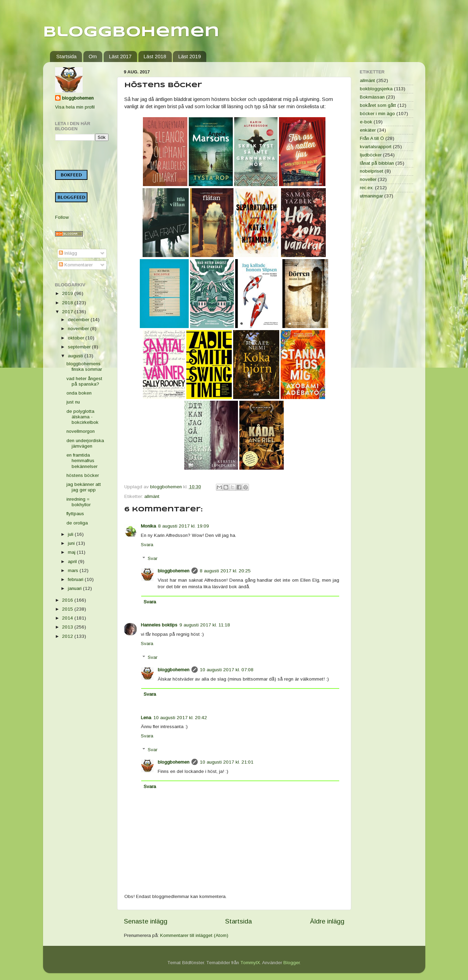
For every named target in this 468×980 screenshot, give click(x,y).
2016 (68, 600)
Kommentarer (76, 265)
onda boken (79, 393)
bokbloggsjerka (376, 89)
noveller (368, 179)
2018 (68, 303)
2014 (68, 618)
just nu (73, 402)
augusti (76, 356)
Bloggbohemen (131, 32)
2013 (68, 627)
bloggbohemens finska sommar (84, 366)
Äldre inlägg (327, 921)
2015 (68, 609)
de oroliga (77, 523)
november (79, 329)
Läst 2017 (120, 56)
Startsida (66, 56)
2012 (68, 636)
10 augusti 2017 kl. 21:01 (227, 762)
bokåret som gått (378, 105)
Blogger (292, 963)
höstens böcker (83, 475)
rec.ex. (367, 188)
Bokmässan (372, 97)
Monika (148, 526)
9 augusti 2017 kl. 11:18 (205, 625)
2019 (68, 293)
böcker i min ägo (377, 114)
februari (76, 579)
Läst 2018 (155, 56)
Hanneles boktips (159, 625)
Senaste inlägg (146, 921)
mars (74, 570)
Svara (147, 545)
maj (72, 552)
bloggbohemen (174, 571)
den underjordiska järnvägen (85, 443)
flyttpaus (75, 514)
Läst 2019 (189, 56)
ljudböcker (371, 155)
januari (75, 588)
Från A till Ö (372, 138)
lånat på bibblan (377, 163)
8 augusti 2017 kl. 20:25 (225, 571)
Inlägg (68, 253)
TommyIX (250, 963)
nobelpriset (372, 171)
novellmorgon (81, 431)
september (80, 347)
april (73, 562)
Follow (62, 217)
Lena (146, 718)
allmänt (152, 496)
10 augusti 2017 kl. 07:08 (227, 670)
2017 (68, 312)
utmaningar (371, 196)
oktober (77, 338)
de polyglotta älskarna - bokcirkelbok (82, 417)
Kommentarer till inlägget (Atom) (194, 935)
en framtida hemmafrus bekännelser (82, 461)
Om (93, 56)
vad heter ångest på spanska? (84, 381)
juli (71, 534)
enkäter (368, 130)
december (79, 320)
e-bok (366, 122)
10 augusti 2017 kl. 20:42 (180, 718)
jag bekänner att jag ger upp (84, 487)
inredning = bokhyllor (79, 502)
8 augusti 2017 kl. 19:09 (184, 526)
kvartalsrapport (376, 147)
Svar (153, 558)
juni (72, 543)
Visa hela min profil (75, 107)
